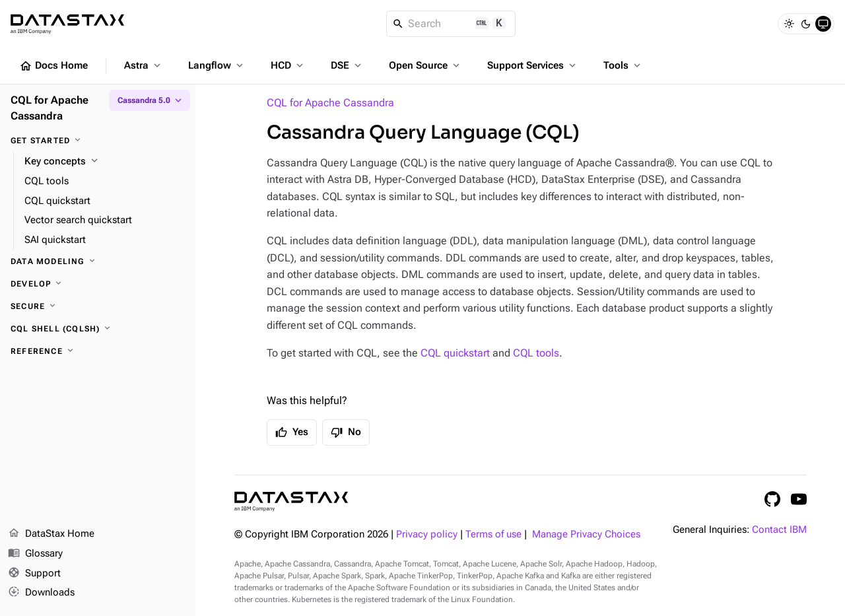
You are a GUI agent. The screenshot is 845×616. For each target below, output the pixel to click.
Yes (292, 432)
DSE (347, 65)
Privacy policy (427, 534)
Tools (623, 65)
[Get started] (98, 141)
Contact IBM (779, 530)
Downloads (41, 593)
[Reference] (98, 351)
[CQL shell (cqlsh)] (98, 329)
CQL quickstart (455, 353)
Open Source (425, 65)
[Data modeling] (98, 261)
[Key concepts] (105, 162)
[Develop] (98, 284)
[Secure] (98, 306)
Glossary (35, 554)
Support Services (533, 65)
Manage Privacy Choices (586, 534)
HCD (288, 65)
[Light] (789, 24)
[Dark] (806, 24)
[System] (823, 24)
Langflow (217, 65)
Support (34, 574)
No (346, 432)
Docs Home (53, 66)
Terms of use (493, 534)
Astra (144, 65)
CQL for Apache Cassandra (330, 103)
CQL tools (536, 353)
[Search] (451, 24)
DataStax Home (51, 534)
